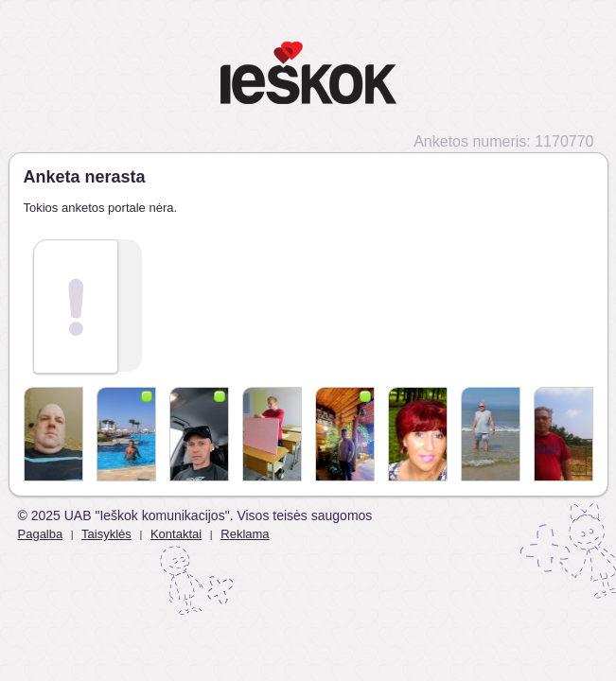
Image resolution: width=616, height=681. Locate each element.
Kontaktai (176, 534)
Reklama (245, 534)
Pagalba (41, 534)
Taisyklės (106, 534)
